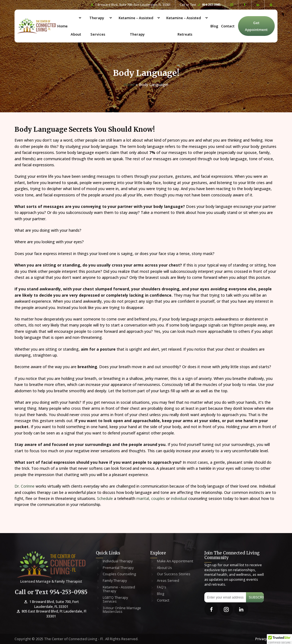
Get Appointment (256, 26)
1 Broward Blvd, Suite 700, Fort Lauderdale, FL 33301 (130, 5)
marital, (143, 498)
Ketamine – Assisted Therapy (136, 26)
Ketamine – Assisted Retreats (184, 26)
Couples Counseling (119, 574)
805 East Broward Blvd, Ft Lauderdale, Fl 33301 (51, 614)
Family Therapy (115, 581)
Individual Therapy (118, 561)
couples (158, 498)
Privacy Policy (266, 639)
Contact (228, 26)
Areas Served (168, 581)
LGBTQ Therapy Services (115, 600)
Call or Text (200, 5)
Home (62, 26)
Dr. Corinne (25, 486)
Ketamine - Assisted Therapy (119, 589)
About (76, 34)
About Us (164, 568)
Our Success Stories (174, 574)
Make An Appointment (175, 561)
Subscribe (256, 597)
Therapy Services (97, 26)
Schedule (104, 498)
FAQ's (162, 587)
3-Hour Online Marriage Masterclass (122, 610)
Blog (214, 26)
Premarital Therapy (118, 568)
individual (180, 498)
